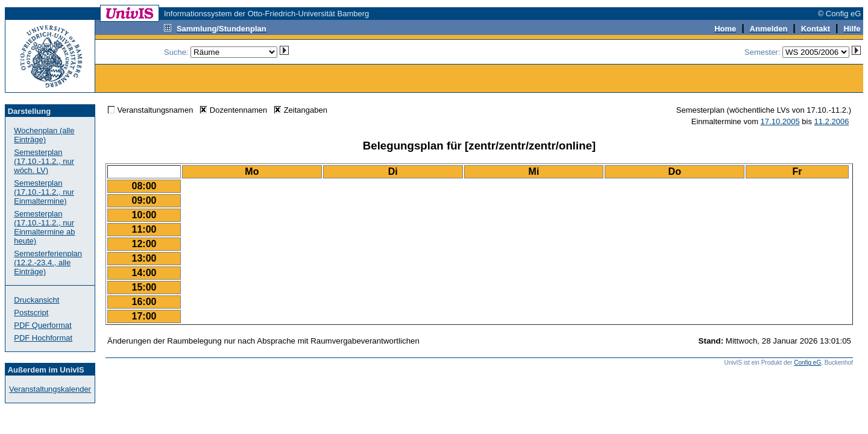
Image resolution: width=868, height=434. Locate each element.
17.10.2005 (780, 121)
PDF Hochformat (43, 338)
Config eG (807, 363)
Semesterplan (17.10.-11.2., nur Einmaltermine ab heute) (44, 227)
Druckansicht (36, 300)
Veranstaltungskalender (50, 389)
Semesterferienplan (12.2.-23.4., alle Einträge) (48, 263)
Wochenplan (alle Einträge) (44, 135)
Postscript (31, 313)
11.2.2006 (832, 121)
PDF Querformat (42, 325)
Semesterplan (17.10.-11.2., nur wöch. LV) (44, 161)
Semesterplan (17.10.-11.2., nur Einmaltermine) (44, 192)
